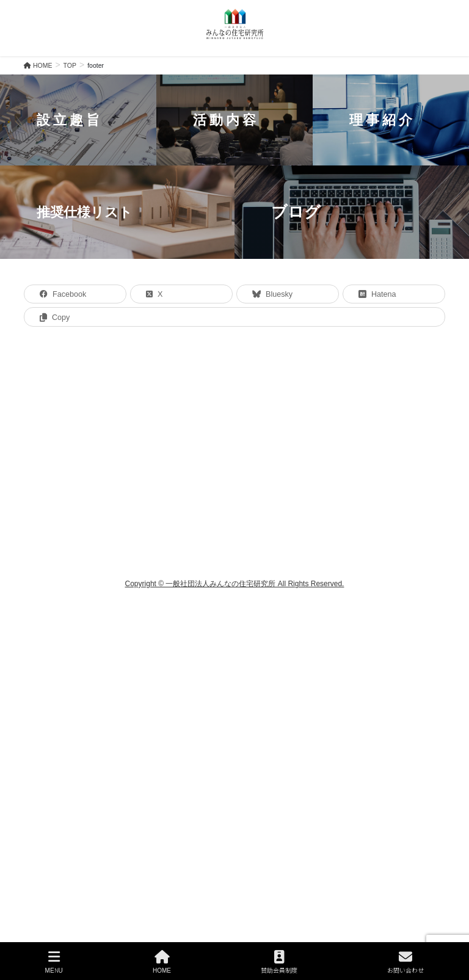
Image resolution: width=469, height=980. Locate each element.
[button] (78, 120)
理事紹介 (382, 120)
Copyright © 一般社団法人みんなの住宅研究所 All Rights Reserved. (235, 584)
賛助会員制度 (279, 962)
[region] (234, 167)
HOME (162, 962)
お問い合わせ (405, 962)
